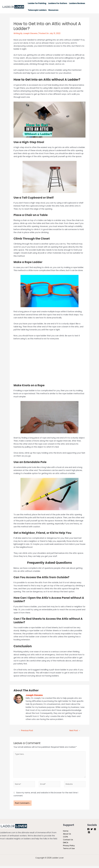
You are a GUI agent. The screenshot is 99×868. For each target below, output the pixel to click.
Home (66, 832)
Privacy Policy (69, 847)
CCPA (66, 838)
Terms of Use (69, 850)
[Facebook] (88, 830)
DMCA (66, 844)
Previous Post (26, 731)
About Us (67, 835)
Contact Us (68, 841)
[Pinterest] (89, 833)
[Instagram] (95, 830)
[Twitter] (92, 830)
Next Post (75, 731)
